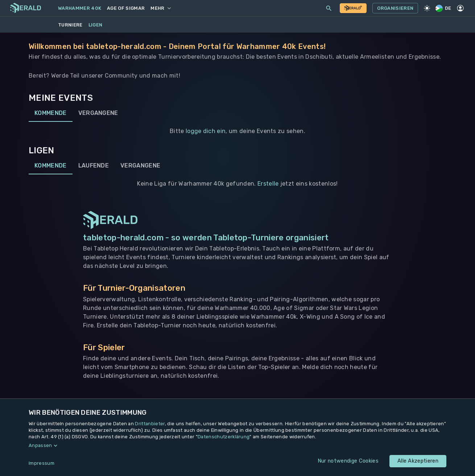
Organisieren (395, 8)
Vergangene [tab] (98, 113)
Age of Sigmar (126, 8)
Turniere (70, 25)
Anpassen (40, 445)
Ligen (96, 25)
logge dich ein (206, 131)
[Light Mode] (427, 8)
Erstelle (268, 184)
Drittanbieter (150, 424)
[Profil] (460, 8)
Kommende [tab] (51, 113)
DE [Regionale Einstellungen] (444, 8)
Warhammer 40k (80, 8)
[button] (237, 446)
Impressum (42, 463)
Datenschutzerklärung (224, 437)
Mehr (160, 8)
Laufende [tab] (94, 166)
